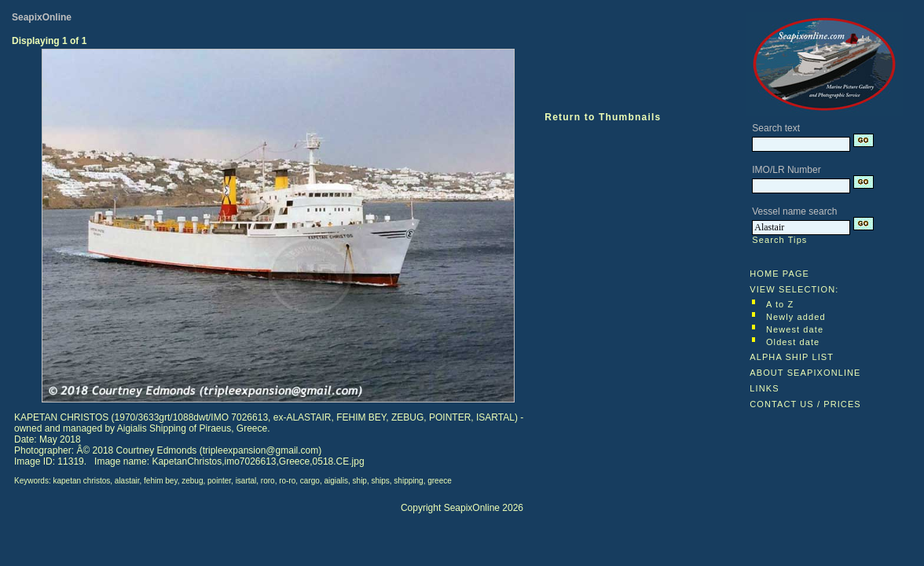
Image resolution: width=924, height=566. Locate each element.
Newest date (795, 329)
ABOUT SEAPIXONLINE (805, 373)
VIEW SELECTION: (794, 289)
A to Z (780, 304)
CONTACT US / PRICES (805, 404)
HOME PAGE (779, 274)
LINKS (764, 388)
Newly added (796, 317)
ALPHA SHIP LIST (792, 357)
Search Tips (779, 240)
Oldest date (793, 342)
